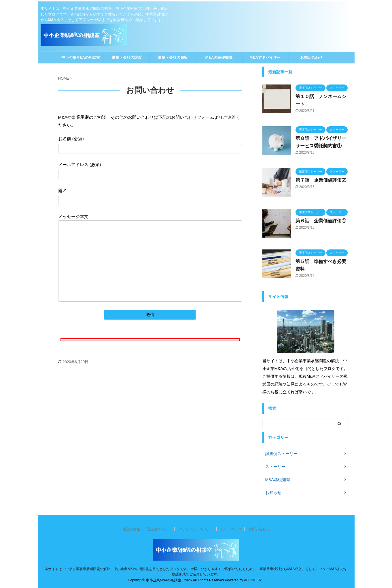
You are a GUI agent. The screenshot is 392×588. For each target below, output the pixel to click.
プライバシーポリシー (196, 529)
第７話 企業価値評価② (321, 180)
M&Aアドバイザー (265, 58)
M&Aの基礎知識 (219, 58)
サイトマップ (231, 529)
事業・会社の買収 (173, 58)
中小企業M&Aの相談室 (81, 58)
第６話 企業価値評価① (321, 221)
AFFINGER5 (254, 580)
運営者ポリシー (159, 529)
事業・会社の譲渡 (127, 58)
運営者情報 (131, 529)
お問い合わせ (311, 58)
